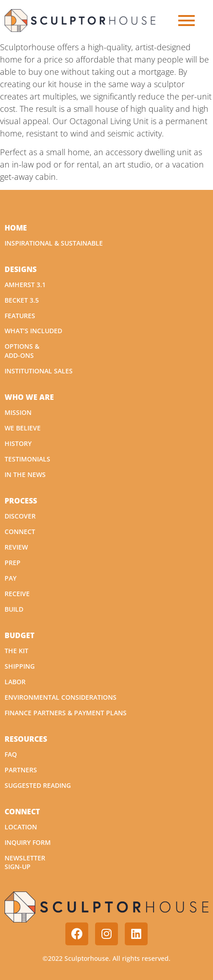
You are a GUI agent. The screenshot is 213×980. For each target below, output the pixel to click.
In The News (25, 474)
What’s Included (33, 331)
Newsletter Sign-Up (25, 862)
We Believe (23, 428)
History (18, 443)
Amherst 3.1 (25, 285)
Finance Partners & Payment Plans (66, 713)
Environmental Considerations (61, 697)
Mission (18, 412)
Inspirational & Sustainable (54, 243)
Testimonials (27, 459)
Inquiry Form (28, 842)
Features (20, 316)
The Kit (16, 651)
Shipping (20, 666)
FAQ (11, 754)
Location (21, 827)
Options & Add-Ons (22, 351)
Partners (21, 770)
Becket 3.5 (22, 300)
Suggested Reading (38, 785)
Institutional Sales (39, 371)
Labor (15, 682)
